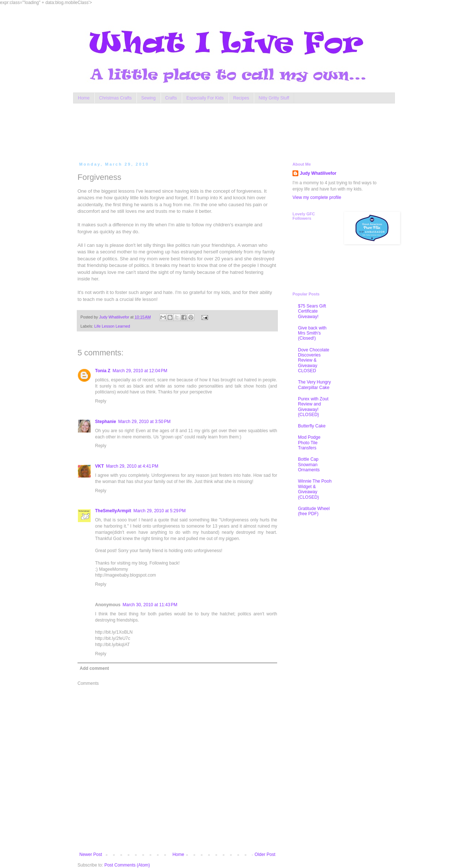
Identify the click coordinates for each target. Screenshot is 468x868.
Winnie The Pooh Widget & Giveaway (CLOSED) (315, 489)
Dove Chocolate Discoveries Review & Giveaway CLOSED (314, 361)
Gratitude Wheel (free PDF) (314, 511)
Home (84, 98)
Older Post (265, 854)
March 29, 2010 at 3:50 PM (144, 422)
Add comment (94, 668)
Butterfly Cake (312, 426)
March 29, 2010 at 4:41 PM (132, 466)
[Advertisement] (217, 131)
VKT (99, 466)
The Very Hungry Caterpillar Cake (314, 385)
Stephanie (105, 422)
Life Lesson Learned (112, 326)
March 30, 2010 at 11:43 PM (150, 605)
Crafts (171, 98)
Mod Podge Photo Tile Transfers (309, 443)
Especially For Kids (205, 98)
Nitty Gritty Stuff (274, 98)
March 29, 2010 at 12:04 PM (140, 371)
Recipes (241, 98)
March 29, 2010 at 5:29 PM (160, 511)
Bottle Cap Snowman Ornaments (309, 465)
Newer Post (91, 854)
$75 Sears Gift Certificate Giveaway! (312, 311)
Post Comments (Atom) (127, 865)
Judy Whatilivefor (318, 173)
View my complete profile (317, 197)
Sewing (148, 98)
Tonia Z (103, 371)
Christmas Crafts (115, 98)
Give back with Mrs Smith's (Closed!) (312, 333)
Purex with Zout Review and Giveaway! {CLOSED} (313, 407)
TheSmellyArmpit (113, 511)
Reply (101, 401)
